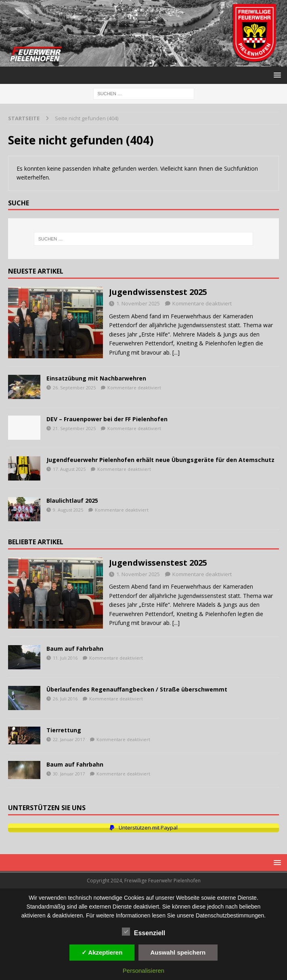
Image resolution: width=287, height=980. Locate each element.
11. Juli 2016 (65, 658)
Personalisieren (143, 971)
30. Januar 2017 (69, 774)
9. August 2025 (68, 510)
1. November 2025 (138, 303)
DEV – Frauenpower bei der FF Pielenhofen (107, 419)
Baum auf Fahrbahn (75, 649)
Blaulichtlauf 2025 (72, 500)
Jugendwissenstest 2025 (158, 292)
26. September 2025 (74, 388)
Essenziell (143, 932)
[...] (176, 352)
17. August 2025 (69, 469)
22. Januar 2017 (69, 739)
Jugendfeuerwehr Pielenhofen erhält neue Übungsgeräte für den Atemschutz (160, 460)
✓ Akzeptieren (102, 952)
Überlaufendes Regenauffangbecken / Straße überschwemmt (137, 689)
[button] (276, 75)
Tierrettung (64, 730)
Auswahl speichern (178, 952)
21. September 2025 (74, 428)
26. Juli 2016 (65, 699)
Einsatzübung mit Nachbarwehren (96, 378)
